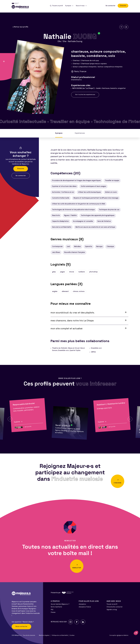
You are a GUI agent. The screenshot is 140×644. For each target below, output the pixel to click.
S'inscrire (123, 6)
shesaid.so (82, 604)
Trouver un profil (112, 604)
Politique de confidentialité (60, 635)
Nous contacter (21, 627)
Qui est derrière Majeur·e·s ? (60, 604)
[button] (10, 419)
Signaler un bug (112, 610)
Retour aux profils (20, 27)
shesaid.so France (85, 607)
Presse (53, 612)
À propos (59, 133)
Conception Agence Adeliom (119, 635)
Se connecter (110, 6)
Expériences (80, 133)
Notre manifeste (56, 607)
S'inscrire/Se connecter (115, 607)
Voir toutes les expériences (85, 95)
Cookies (72, 635)
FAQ (52, 610)
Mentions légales (44, 635)
